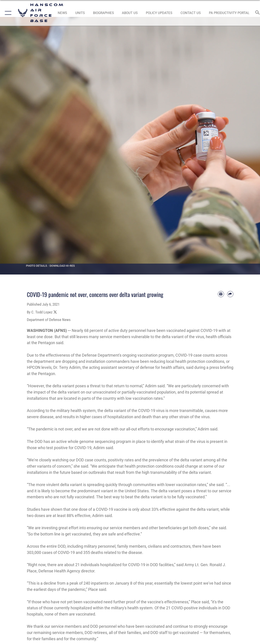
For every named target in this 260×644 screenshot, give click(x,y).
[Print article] (221, 294)
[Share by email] (230, 294)
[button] (7, 13)
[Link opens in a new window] (159, 13)
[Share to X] (55, 312)
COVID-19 (209, 331)
